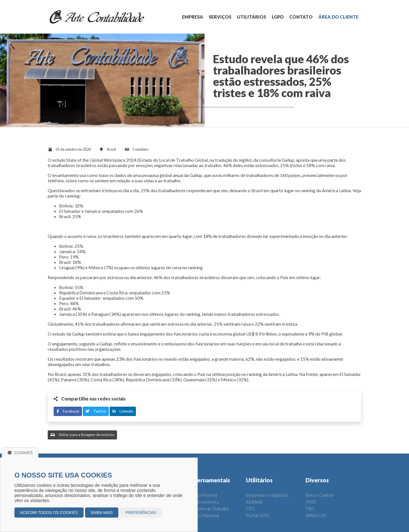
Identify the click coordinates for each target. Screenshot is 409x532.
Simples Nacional (203, 515)
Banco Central (319, 495)
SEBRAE (254, 502)
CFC (251, 508)
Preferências (141, 513)
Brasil (112, 149)
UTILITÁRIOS (252, 17)
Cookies (20, 453)
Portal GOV (257, 515)
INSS (311, 502)
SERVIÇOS (220, 17)
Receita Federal (202, 495)
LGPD (278, 17)
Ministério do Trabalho (208, 508)
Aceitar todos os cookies (49, 513)
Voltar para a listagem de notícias (82, 435)
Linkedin (123, 411)
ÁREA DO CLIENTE (338, 17)
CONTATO (301, 17)
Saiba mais (102, 513)
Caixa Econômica (203, 502)
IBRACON (316, 515)
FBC (310, 508)
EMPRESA (192, 17)
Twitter (96, 411)
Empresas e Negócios (267, 495)
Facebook (68, 411)
